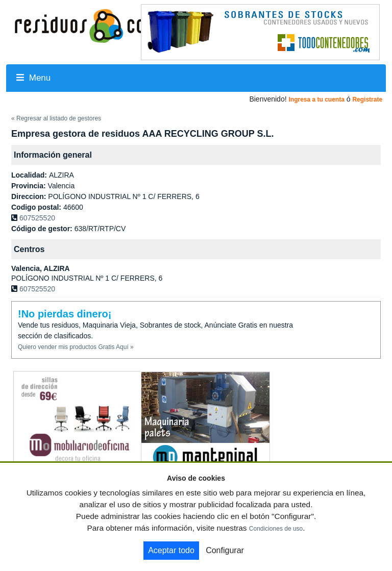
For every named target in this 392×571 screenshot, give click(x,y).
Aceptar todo (171, 550)
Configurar (225, 550)
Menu (33, 78)
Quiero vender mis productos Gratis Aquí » (76, 347)
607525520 (37, 218)
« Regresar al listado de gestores (56, 118)
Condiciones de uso (276, 529)
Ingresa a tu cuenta (316, 100)
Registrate (367, 100)
